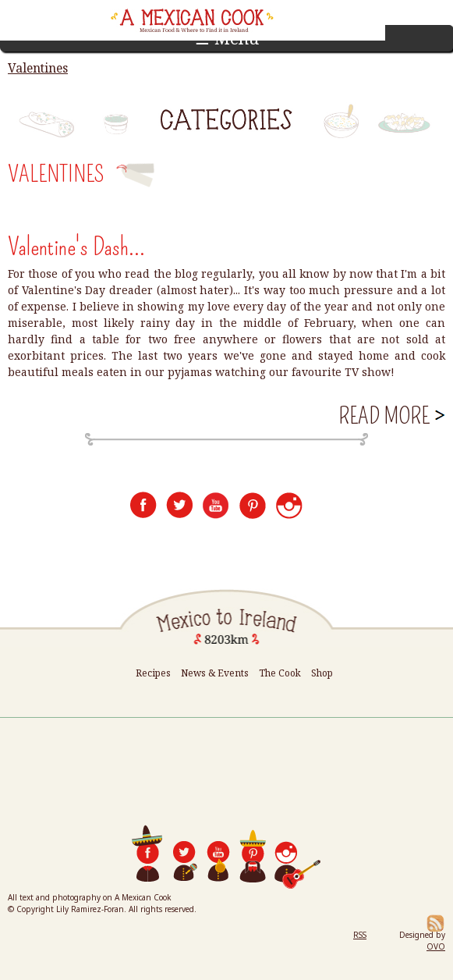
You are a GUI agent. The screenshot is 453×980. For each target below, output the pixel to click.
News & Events (215, 673)
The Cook (280, 673)
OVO (436, 946)
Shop (322, 673)
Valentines (38, 68)
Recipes (153, 673)
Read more (390, 416)
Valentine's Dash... (76, 247)
